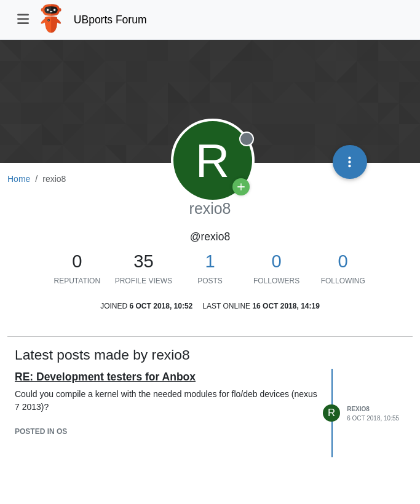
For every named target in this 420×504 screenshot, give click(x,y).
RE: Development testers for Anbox (105, 377)
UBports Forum (110, 20)
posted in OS (41, 431)
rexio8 (358, 409)
